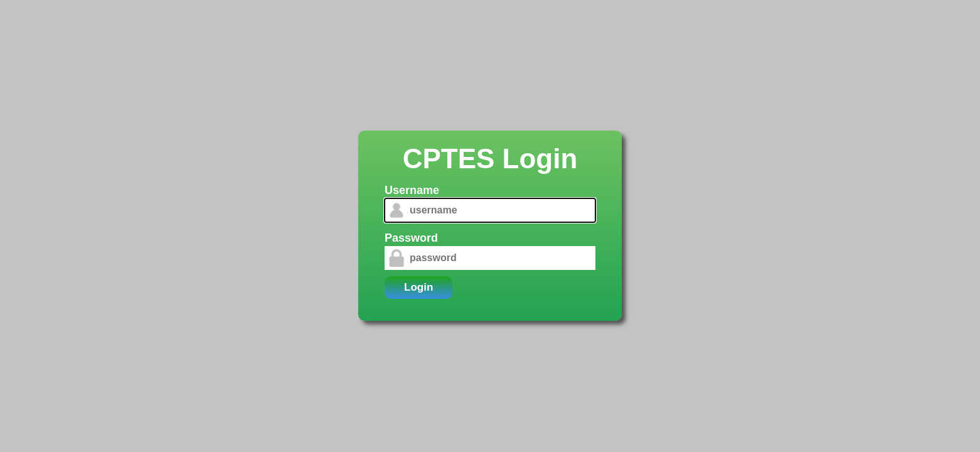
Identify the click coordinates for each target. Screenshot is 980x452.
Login (418, 287)
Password (411, 238)
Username (412, 190)
